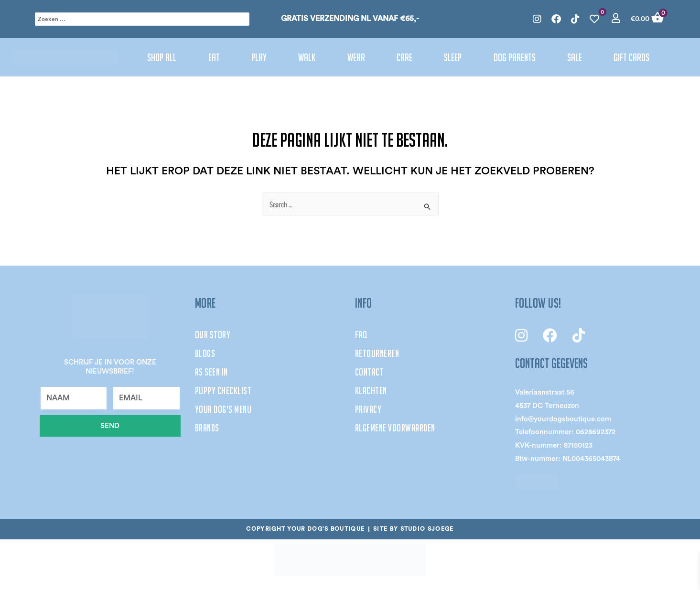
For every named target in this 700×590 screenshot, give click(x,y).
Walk (307, 57)
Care (404, 57)
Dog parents (515, 57)
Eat (214, 57)
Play (259, 57)
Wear (356, 57)
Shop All (162, 57)
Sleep (453, 57)
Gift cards (631, 57)
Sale (575, 57)
